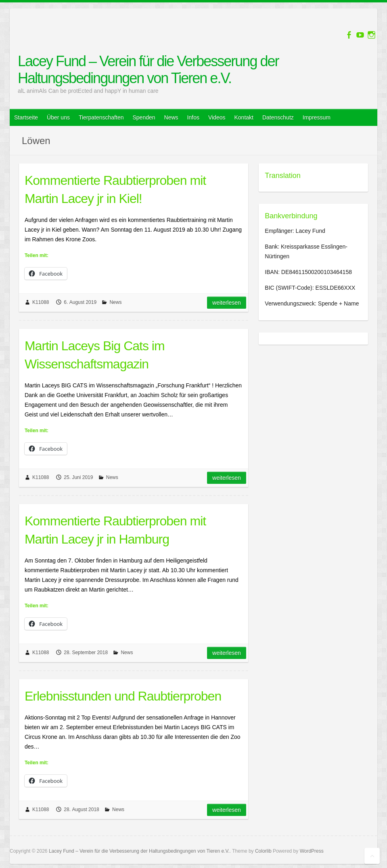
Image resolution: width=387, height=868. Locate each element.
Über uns (58, 117)
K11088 (41, 302)
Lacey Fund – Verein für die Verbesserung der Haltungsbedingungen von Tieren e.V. (148, 70)
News (171, 117)
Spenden (144, 117)
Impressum (317, 117)
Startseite (26, 117)
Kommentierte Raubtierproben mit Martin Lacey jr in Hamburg (115, 530)
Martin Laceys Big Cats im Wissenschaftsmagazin (95, 355)
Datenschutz (278, 117)
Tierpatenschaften (101, 117)
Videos (217, 117)
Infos (193, 117)
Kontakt (244, 117)
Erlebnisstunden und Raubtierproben (123, 696)
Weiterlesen (227, 303)
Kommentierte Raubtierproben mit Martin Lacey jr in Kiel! (115, 189)
